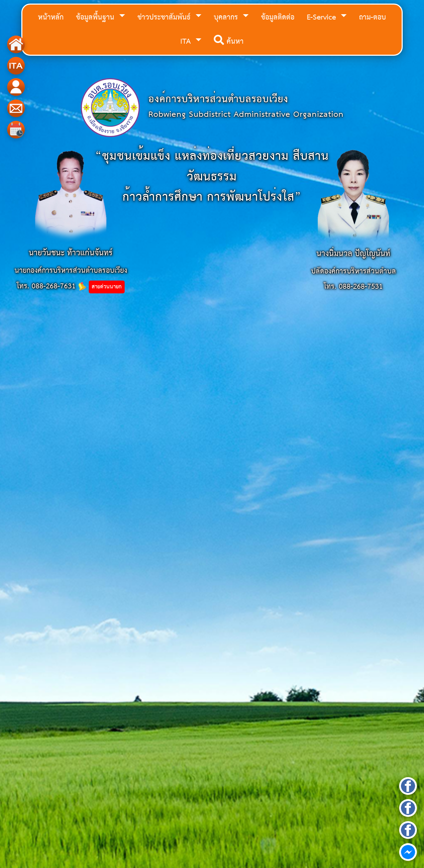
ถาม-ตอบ (373, 18)
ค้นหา (229, 42)
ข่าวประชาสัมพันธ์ (165, 18)
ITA (187, 42)
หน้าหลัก (51, 18)
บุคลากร (227, 18)
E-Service (323, 18)
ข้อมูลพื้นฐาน (96, 18)
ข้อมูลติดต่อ (278, 18)
